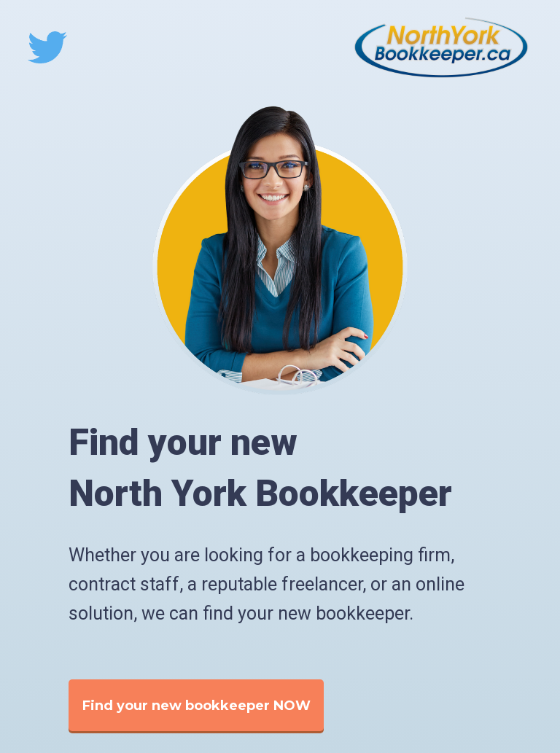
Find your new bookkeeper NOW (197, 706)
